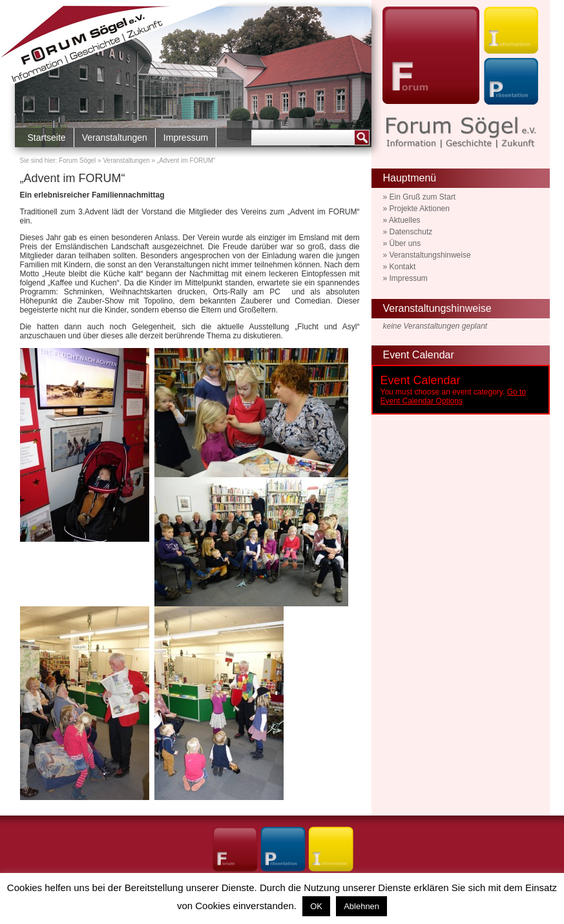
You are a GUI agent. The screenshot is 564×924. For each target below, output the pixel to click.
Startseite (47, 138)
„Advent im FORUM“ (73, 178)
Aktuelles (405, 220)
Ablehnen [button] (361, 906)
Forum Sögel (77, 160)
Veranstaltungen (115, 138)
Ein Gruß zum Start (423, 197)
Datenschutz (411, 232)
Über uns (405, 243)
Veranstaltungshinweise (430, 255)
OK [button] (316, 906)
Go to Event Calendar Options (453, 396)
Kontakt (403, 267)
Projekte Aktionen (420, 209)
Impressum (186, 138)
